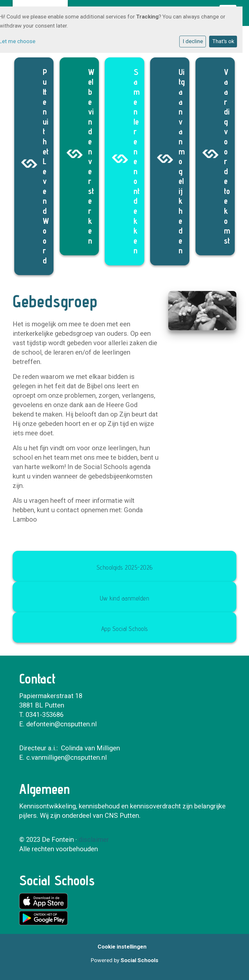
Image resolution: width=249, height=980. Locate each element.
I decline (193, 41)
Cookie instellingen (122, 947)
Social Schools (139, 960)
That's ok (223, 41)
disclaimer (94, 840)
